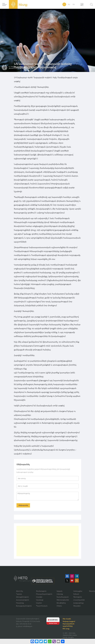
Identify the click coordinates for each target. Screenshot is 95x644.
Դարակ (19, 594)
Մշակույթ (40, 600)
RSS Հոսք (66, 629)
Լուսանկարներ (79, 600)
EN (74, 4)
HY (64, 4)
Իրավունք (20, 603)
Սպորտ (39, 603)
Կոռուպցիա (78, 591)
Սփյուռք (60, 594)
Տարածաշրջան (63, 597)
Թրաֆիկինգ (61, 603)
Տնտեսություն (41, 591)
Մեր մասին (67, 619)
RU (69, 4)
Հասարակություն (23, 600)
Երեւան (76, 594)
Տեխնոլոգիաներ (63, 600)
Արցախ (59, 591)
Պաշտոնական (42, 606)
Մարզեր (39, 597)
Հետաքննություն (22, 597)
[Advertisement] (48, 541)
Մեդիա (59, 606)
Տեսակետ (77, 606)
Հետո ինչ (20, 591)
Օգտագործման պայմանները (69, 625)
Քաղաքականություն (24, 606)
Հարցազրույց (78, 603)
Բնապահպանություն (44, 594)
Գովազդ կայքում (69, 622)
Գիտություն (78, 597)
